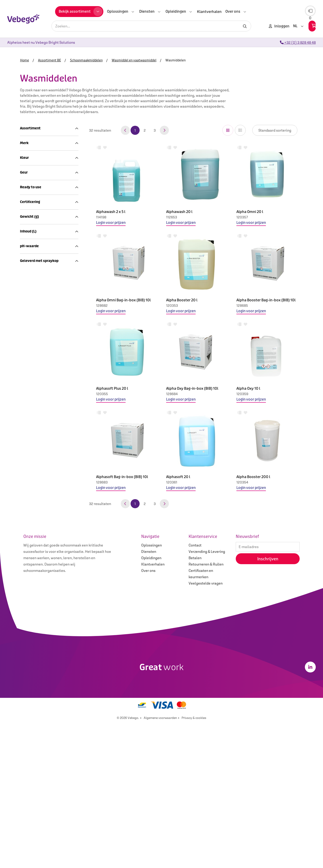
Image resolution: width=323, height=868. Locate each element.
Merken (31, 273)
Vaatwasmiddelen (46, 191)
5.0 (25, 556)
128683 (102, 482)
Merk (49, 287)
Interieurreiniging (43, 153)
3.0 (25, 551)
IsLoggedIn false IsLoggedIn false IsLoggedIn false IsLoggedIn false (275, 130)
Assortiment (49, 128)
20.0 (26, 503)
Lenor (27, 312)
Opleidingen (151, 703)
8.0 (25, 492)
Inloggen (279, 26)
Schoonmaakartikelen (43, 143)
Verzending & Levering (207, 696)
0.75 (26, 546)
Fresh (27, 403)
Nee (26, 436)
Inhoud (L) (49, 537)
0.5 (25, 599)
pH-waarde (49, 591)
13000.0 (29, 514)
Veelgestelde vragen (206, 728)
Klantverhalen (153, 709)
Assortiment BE (35, 137)
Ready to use (49, 427)
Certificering (49, 455)
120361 (172, 482)
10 (24, 605)
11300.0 (29, 508)
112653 (172, 217)
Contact (195, 690)
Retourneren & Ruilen (206, 709)
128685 (242, 305)
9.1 (24, 497)
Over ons (148, 715)
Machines (33, 240)
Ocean (28, 317)
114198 (101, 217)
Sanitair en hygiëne (41, 257)
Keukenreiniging (41, 213)
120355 (102, 394)
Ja (24, 442)
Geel (26, 360)
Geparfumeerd (34, 408)
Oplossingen (152, 690)
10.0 (26, 562)
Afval (29, 268)
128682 (102, 305)
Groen (27, 365)
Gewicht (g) (49, 483)
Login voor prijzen (111, 223)
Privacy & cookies (194, 863)
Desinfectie (37, 170)
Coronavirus (35, 262)
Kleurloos (30, 371)
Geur (49, 394)
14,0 (26, 616)
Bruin (27, 355)
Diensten (149, 696)
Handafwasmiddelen (48, 208)
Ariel (26, 301)
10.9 (26, 610)
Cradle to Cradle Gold (40, 464)
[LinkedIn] (310, 812)
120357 (242, 217)
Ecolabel (30, 469)
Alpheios (30, 295)
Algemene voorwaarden (160, 863)
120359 (242, 394)
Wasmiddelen (42, 186)
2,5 (25, 621)
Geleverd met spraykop (49, 644)
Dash (27, 306)
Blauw (28, 349)
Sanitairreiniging (42, 159)
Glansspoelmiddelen (48, 202)
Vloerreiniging (40, 164)
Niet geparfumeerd (38, 414)
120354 (242, 482)
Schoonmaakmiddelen (44, 148)
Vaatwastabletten (45, 197)
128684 (172, 394)
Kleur (49, 340)
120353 (172, 305)
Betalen (195, 703)
